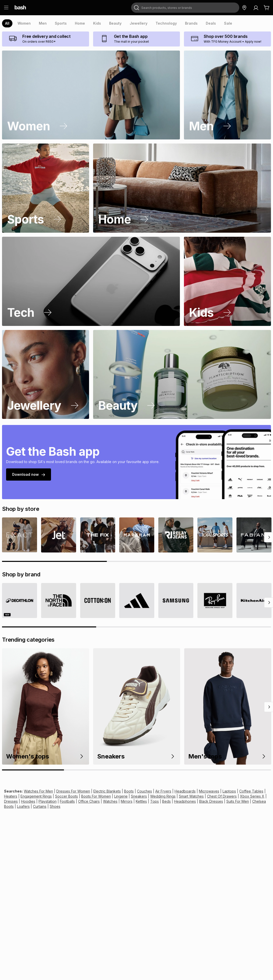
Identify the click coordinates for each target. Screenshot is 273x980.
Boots (129, 791)
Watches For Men (38, 791)
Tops (155, 801)
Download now (29, 474)
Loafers (23, 806)
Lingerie (121, 796)
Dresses (11, 801)
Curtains (40, 806)
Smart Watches (191, 796)
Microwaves (209, 791)
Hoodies (28, 801)
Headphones (185, 801)
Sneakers (139, 796)
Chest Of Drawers (222, 796)
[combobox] (185, 8)
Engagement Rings (36, 796)
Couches (144, 791)
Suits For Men (238, 801)
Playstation (48, 801)
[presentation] (7, 23)
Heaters (11, 796)
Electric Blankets (107, 791)
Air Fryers (163, 791)
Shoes (55, 806)
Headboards (185, 791)
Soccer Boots (66, 796)
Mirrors (127, 801)
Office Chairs (89, 801)
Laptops (229, 791)
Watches (110, 801)
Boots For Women (96, 796)
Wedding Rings (163, 796)
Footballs (67, 801)
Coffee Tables (251, 791)
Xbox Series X (252, 796)
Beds (166, 801)
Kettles (141, 801)
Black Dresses (211, 801)
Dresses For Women (73, 791)
